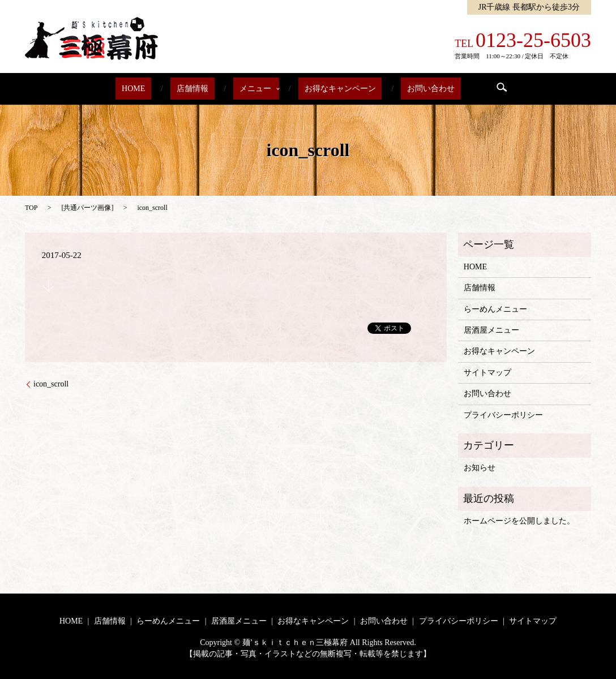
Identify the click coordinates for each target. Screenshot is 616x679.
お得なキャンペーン (331, 89)
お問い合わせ (409, 89)
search (474, 87)
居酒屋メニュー (491, 330)
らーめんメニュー (495, 309)
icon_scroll (51, 384)
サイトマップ (487, 373)
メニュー (253, 89)
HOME (155, 89)
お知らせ (480, 468)
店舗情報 (202, 89)
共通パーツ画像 (87, 208)
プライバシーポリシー (503, 415)
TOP (31, 208)
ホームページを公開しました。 (519, 521)
